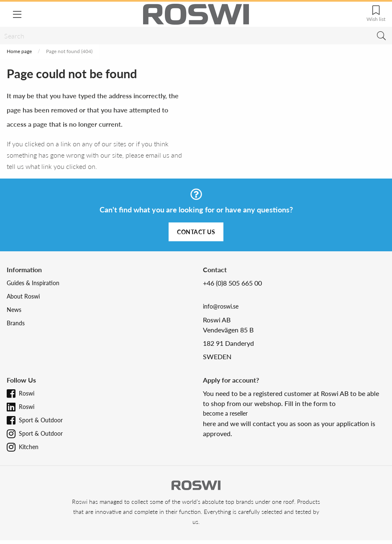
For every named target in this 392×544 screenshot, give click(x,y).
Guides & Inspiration (33, 283)
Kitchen (29, 447)
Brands (16, 323)
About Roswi (23, 296)
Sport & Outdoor (41, 420)
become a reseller (225, 413)
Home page (19, 51)
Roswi (27, 393)
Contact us (196, 232)
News (14, 310)
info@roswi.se (221, 306)
